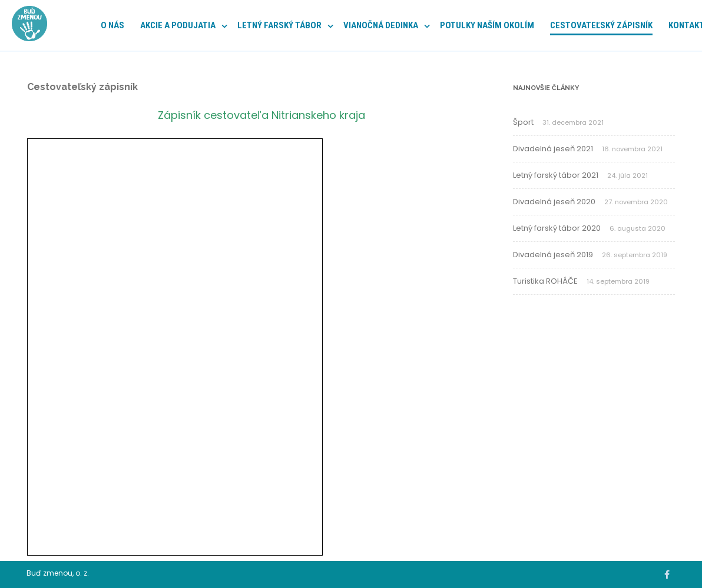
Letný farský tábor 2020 (557, 228)
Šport (523, 122)
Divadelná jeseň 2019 (553, 255)
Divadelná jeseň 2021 (553, 149)
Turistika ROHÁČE (545, 281)
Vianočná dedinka (381, 25)
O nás (112, 25)
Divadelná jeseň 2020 (554, 202)
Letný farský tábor (279, 25)
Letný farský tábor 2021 (556, 175)
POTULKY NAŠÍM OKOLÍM (487, 25)
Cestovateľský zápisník (601, 25)
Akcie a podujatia (178, 25)
